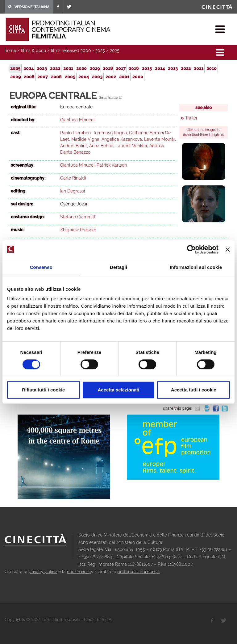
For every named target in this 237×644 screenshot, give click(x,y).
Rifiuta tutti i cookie (43, 390)
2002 (111, 77)
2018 (108, 68)
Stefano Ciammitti (78, 217)
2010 (212, 68)
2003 (97, 77)
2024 (29, 68)
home (10, 51)
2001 (124, 77)
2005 (70, 77)
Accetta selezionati (118, 390)
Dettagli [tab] (118, 267)
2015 (147, 68)
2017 (121, 68)
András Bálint (74, 146)
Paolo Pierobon (75, 133)
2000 (138, 77)
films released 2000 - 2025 (78, 51)
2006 (56, 77)
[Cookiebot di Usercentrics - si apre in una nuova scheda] (191, 249)
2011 (199, 68)
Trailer (191, 118)
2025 (115, 51)
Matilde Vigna (85, 139)
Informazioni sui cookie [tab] (196, 267)
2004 (84, 77)
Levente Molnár (160, 139)
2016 (134, 68)
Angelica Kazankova (122, 139)
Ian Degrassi (73, 191)
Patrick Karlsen (112, 165)
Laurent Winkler (131, 146)
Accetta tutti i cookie (194, 390)
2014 (160, 68)
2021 (68, 68)
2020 (81, 68)
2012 (186, 68)
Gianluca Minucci (77, 120)
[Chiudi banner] (228, 249)
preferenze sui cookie (139, 572)
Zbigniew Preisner (78, 230)
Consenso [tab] (41, 267)
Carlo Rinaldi (73, 178)
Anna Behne (101, 146)
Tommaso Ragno (110, 133)
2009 (15, 77)
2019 (95, 68)
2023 (42, 68)
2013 (173, 68)
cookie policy (80, 572)
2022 (55, 68)
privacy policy (43, 572)
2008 (29, 77)
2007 (43, 77)
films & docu (33, 51)
